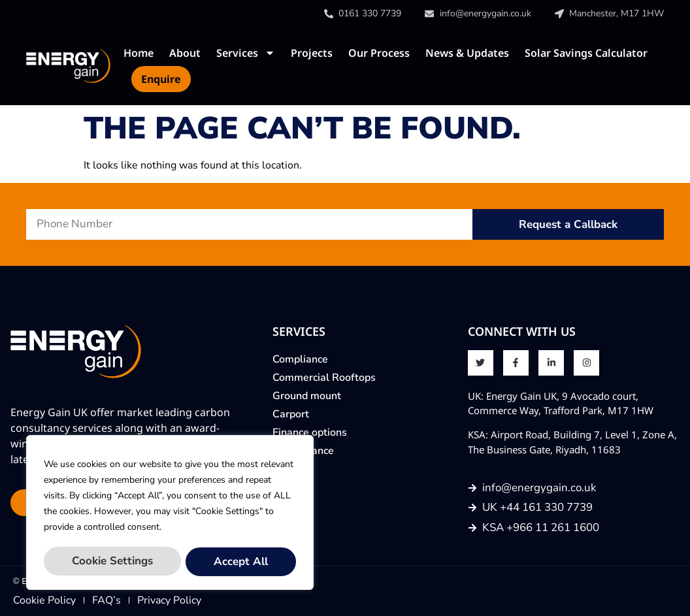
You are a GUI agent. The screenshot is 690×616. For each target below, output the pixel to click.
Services (246, 53)
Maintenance (303, 451)
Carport (291, 414)
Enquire (161, 79)
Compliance (300, 359)
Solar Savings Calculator (586, 53)
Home (139, 53)
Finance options (310, 432)
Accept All (241, 561)
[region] (170, 513)
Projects (312, 53)
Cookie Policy (44, 600)
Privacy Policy (169, 600)
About (185, 53)
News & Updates (467, 53)
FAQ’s (107, 600)
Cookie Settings (112, 561)
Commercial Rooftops (324, 378)
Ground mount (307, 396)
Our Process (379, 53)
